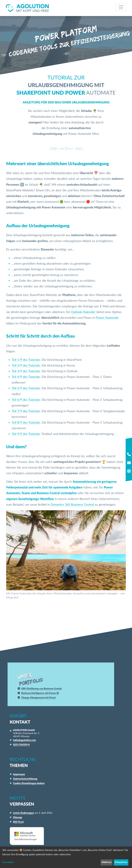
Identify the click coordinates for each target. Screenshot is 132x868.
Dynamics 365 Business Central (72, 505)
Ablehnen (106, 862)
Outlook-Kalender (83, 312)
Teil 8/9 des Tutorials (26, 423)
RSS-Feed (18, 822)
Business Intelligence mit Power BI (42, 693)
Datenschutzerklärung (25, 779)
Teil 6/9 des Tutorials (26, 400)
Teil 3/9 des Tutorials (26, 371)
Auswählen (8, 862)
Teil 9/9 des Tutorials (26, 434)
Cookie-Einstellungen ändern (29, 783)
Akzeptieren (121, 862)
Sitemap (18, 817)
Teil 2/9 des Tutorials (26, 366)
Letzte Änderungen (24, 813)
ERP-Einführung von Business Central (43, 689)
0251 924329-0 (21, 745)
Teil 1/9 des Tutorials (26, 360)
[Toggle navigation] (121, 7)
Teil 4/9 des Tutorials (26, 377)
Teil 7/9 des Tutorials (26, 411)
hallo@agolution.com (24, 740)
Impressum (19, 774)
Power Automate (107, 318)
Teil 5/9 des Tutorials (26, 388)
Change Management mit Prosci (40, 698)
